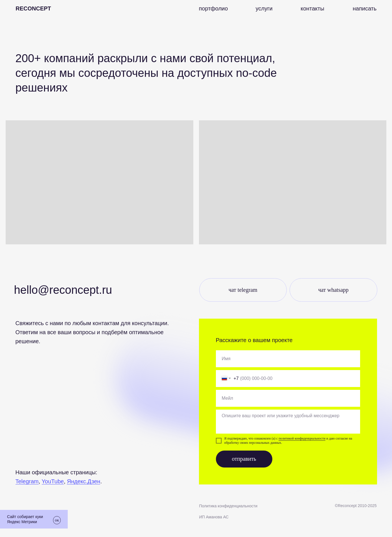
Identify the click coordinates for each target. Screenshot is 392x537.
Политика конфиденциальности (228, 506)
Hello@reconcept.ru (63, 290)
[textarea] (288, 422)
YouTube (53, 481)
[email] (288, 398)
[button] (364, 8)
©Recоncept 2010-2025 (356, 506)
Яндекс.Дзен (84, 481)
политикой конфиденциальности (302, 438)
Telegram (27, 481)
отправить (244, 459)
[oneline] (288, 359)
